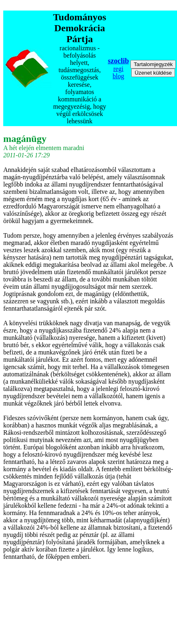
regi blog (118, 72)
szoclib (118, 61)
